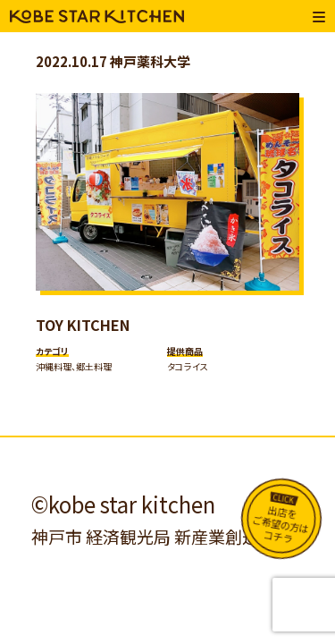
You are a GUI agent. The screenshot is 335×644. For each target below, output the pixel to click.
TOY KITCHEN (83, 325)
